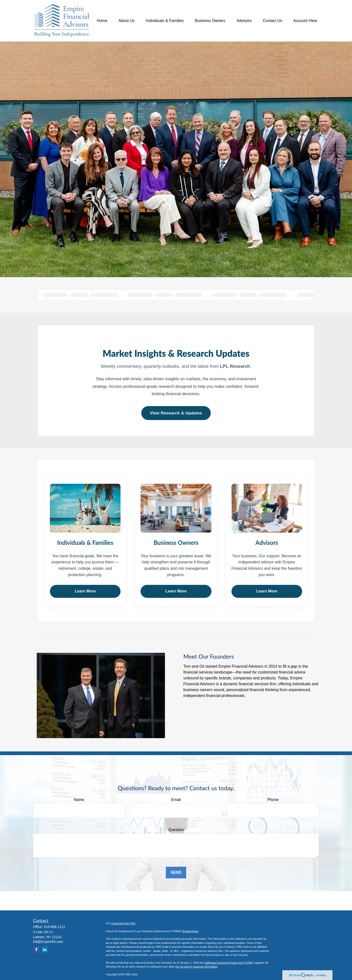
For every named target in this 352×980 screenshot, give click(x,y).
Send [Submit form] (176, 872)
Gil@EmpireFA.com (48, 942)
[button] (102, 21)
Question (176, 830)
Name (79, 800)
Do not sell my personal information (196, 967)
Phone (273, 800)
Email (176, 800)
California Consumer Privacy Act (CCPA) (229, 963)
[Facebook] (36, 949)
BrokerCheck (190, 931)
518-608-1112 (54, 927)
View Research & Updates (176, 413)
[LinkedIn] (45, 949)
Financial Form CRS (123, 923)
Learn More (85, 591)
